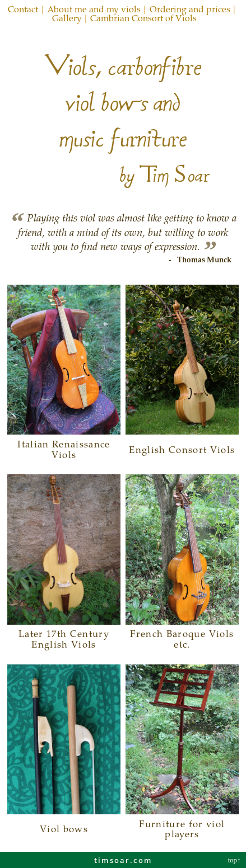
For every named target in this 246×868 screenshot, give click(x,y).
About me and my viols (94, 9)
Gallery (67, 18)
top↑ (235, 860)
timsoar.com (123, 860)
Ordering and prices (190, 9)
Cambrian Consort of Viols (143, 18)
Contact (23, 9)
